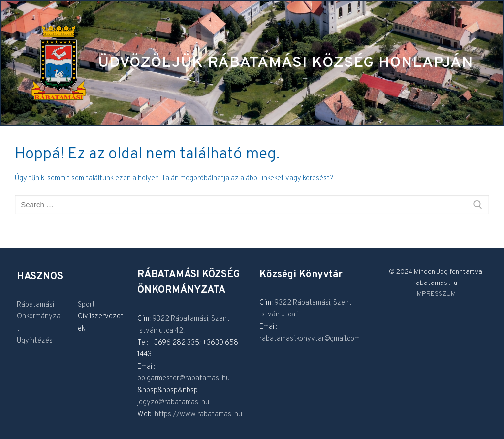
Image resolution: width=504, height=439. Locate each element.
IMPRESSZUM (436, 294)
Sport (86, 305)
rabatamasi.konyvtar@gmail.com (310, 339)
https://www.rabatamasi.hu (198, 415)
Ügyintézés (35, 341)
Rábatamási (35, 305)
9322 (161, 319)
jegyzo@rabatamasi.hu (173, 402)
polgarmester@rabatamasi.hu (184, 379)
